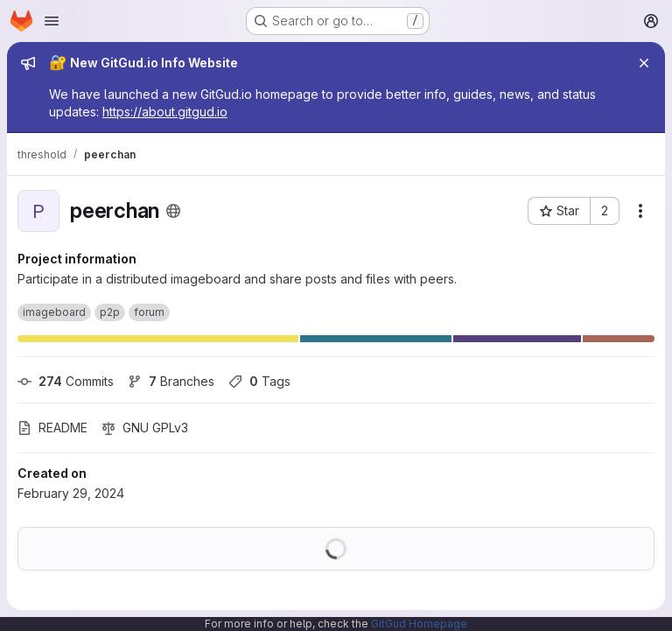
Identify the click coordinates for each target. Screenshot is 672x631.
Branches (171, 381)
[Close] (644, 63)
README (52, 428)
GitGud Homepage (419, 624)
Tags (259, 381)
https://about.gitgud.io (165, 112)
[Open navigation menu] (52, 21)
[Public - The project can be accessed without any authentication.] (173, 211)
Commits (66, 381)
